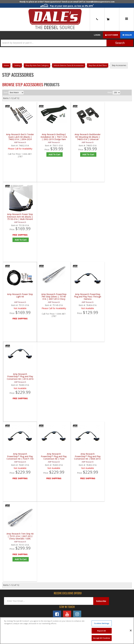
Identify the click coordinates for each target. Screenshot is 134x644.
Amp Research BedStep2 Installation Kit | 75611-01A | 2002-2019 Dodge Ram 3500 (52, 137)
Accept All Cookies (102, 638)
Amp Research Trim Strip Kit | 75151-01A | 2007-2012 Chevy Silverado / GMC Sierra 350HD (117, 297)
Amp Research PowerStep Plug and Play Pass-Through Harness (84, 217)
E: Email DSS (11, 411)
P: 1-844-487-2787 (14, 401)
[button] (67, 43)
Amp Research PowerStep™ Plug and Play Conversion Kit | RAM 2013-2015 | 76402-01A (84, 297)
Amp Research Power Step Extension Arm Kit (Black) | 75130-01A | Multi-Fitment (117, 137)
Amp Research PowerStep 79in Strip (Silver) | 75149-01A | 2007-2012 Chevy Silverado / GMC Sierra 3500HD (52, 217)
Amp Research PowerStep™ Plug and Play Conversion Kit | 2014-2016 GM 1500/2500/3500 (117, 217)
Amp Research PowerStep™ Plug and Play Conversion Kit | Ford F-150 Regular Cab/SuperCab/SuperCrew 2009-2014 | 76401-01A (19, 297)
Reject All (102, 631)
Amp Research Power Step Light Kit (19, 216)
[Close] (131, 630)
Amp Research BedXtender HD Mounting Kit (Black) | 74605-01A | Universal (84, 137)
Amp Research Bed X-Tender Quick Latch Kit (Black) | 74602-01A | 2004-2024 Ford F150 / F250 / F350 (19, 137)
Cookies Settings (102, 623)
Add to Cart (52, 154)
